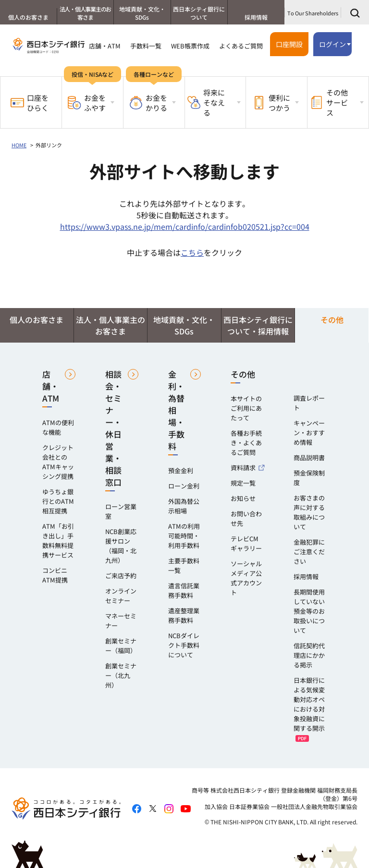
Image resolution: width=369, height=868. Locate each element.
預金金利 (181, 470)
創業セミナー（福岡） (121, 646)
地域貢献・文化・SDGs (142, 13)
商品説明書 (309, 458)
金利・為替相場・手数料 (176, 410)
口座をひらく (30, 103)
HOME (19, 145)
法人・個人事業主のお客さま (86, 13)
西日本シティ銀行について (199, 13)
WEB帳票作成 (190, 46)
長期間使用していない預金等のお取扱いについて (309, 611)
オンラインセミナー (121, 596)
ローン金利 (184, 486)
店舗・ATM (105, 46)
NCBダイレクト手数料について (184, 645)
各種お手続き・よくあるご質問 (246, 443)
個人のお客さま (28, 17)
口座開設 (289, 44)
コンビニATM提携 (55, 575)
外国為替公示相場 (184, 506)
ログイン (332, 44)
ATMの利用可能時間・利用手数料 (184, 536)
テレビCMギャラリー (246, 543)
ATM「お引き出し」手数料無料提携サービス (58, 541)
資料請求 (243, 468)
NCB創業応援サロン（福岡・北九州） (121, 546)
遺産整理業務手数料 (184, 615)
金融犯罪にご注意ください (309, 552)
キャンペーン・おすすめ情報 (309, 433)
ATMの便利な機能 (58, 427)
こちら (192, 252)
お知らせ (243, 498)
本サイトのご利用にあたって (246, 408)
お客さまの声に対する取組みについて (309, 512)
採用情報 (256, 17)
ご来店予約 (121, 576)
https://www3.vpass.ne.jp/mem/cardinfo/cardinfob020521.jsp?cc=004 (185, 226)
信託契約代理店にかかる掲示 (309, 655)
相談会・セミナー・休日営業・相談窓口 (113, 428)
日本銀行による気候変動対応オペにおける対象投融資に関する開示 (309, 704)
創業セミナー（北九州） (121, 675)
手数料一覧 (146, 46)
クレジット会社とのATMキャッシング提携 (58, 462)
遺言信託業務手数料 (184, 590)
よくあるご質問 (241, 46)
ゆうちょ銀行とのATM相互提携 (58, 501)
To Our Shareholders (313, 13)
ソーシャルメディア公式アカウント (246, 578)
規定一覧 (243, 483)
